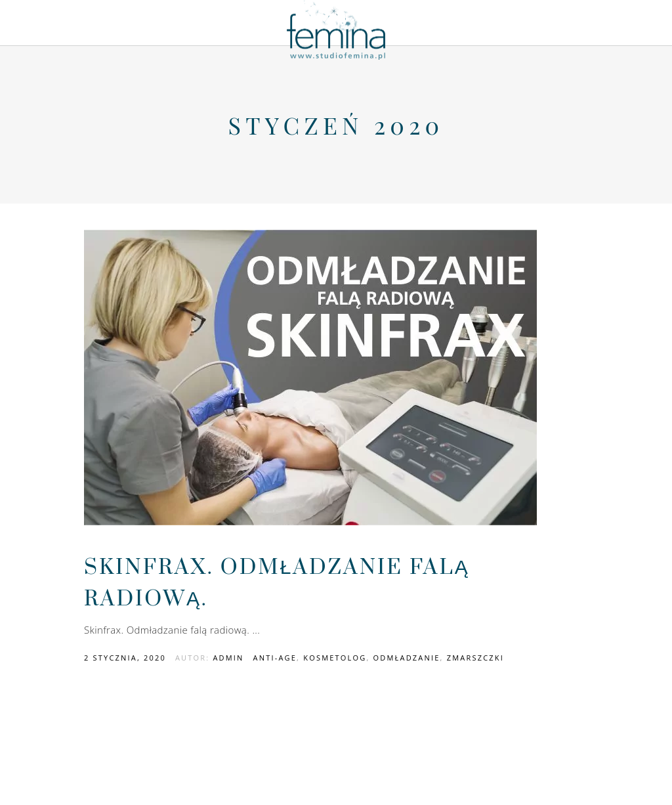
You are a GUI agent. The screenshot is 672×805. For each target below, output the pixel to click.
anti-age (275, 658)
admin (228, 658)
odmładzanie (407, 658)
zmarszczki (475, 658)
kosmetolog (335, 658)
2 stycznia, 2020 (125, 658)
